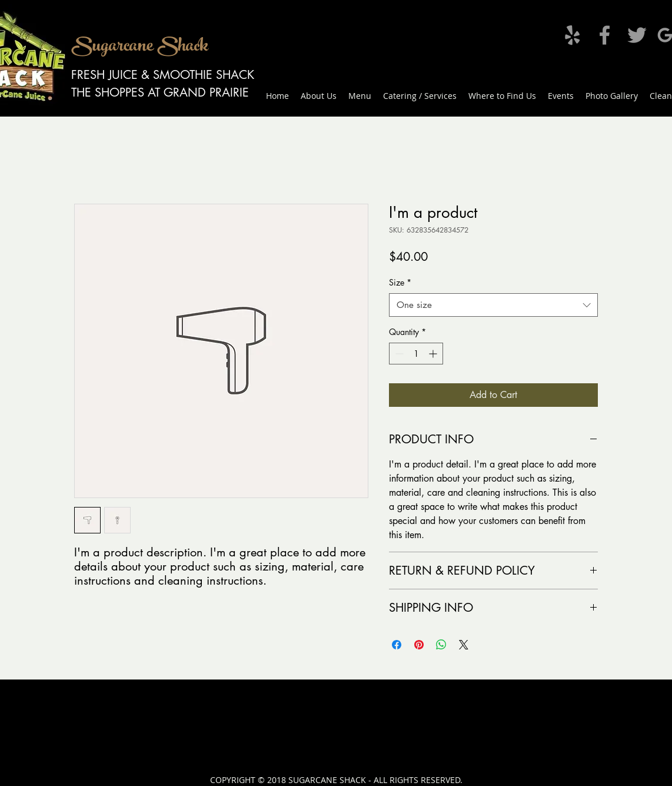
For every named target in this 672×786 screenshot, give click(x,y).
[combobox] (493, 305)
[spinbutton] (416, 354)
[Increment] (434, 354)
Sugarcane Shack (139, 48)
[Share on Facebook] (397, 645)
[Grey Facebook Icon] (605, 35)
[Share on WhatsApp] (441, 645)
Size (400, 282)
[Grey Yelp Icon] (572, 35)
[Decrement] (398, 354)
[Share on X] (464, 645)
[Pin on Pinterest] (419, 645)
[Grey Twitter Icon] (637, 35)
